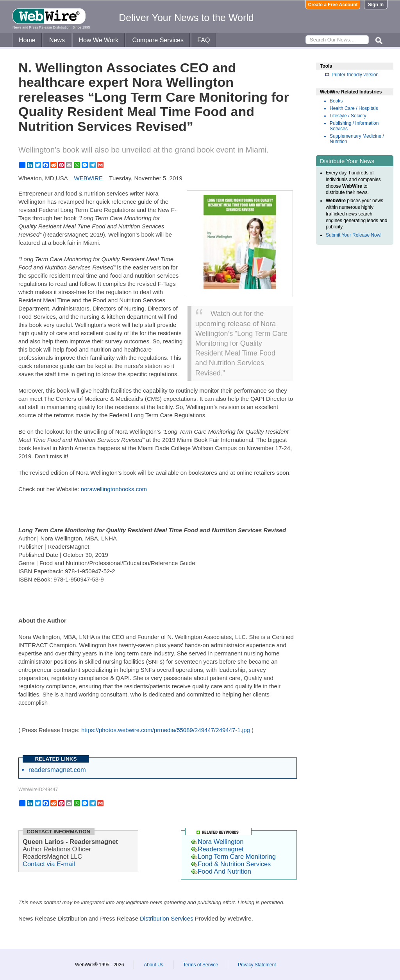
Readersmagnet (217, 849)
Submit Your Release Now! (354, 235)
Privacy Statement (257, 965)
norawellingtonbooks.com (114, 489)
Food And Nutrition (221, 871)
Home (27, 40)
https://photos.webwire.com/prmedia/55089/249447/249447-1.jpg (166, 730)
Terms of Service (201, 965)
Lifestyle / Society (348, 116)
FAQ (204, 40)
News (57, 40)
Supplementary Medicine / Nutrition (357, 139)
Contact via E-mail (49, 864)
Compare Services (158, 40)
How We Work (98, 40)
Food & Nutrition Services (231, 864)
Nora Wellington (217, 842)
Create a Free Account (333, 5)
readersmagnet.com (57, 770)
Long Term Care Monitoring (234, 856)
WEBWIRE (88, 178)
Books (336, 101)
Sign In (376, 5)
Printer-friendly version (355, 75)
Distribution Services (167, 918)
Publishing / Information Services (354, 126)
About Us (153, 965)
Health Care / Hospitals (354, 108)
